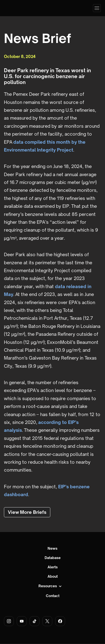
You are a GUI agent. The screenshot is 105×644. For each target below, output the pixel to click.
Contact (53, 596)
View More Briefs (27, 512)
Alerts (53, 567)
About (53, 576)
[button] (97, 8)
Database (53, 558)
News (52, 548)
